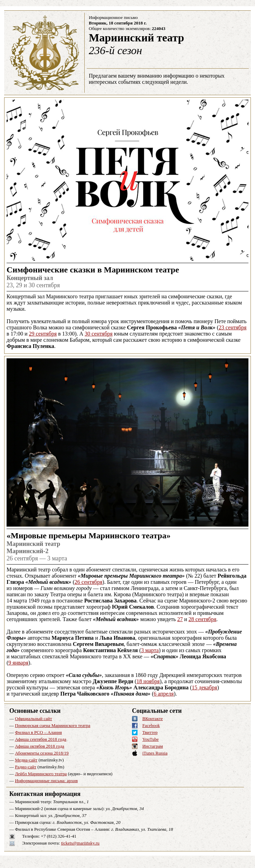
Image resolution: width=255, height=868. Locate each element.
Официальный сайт (33, 719)
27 (180, 619)
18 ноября (148, 681)
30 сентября (99, 334)
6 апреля (164, 694)
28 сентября (202, 619)
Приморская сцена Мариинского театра (53, 725)
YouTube (150, 739)
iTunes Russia (155, 753)
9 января (18, 663)
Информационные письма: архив (46, 781)
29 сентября (43, 334)
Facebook (151, 725)
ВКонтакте (153, 719)
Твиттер (150, 732)
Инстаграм (153, 746)
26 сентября (89, 582)
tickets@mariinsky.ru (80, 843)
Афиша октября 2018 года (40, 746)
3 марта (150, 650)
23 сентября (233, 327)
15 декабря (204, 687)
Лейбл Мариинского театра (41, 774)
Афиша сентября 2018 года (41, 739)
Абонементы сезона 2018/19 (42, 753)
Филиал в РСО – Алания (38, 732)
